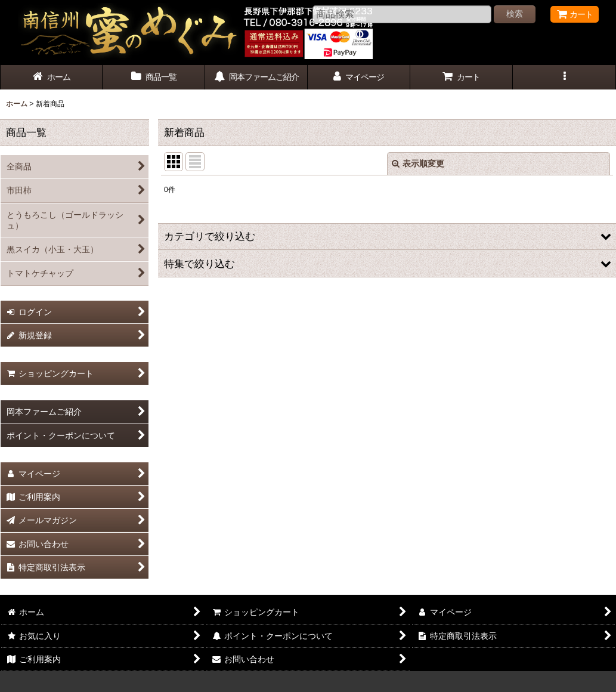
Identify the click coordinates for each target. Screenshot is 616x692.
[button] (564, 77)
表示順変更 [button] (418, 163)
